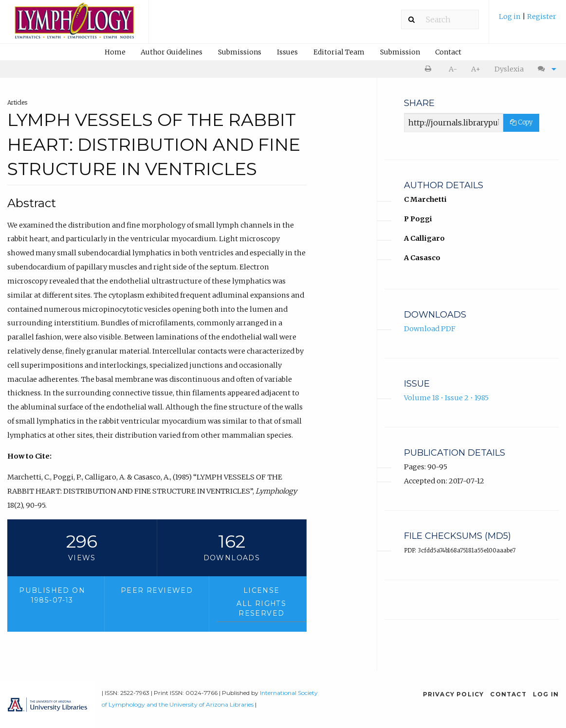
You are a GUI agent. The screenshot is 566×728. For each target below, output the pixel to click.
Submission (400, 52)
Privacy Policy (454, 694)
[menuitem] (528, 20)
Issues (287, 52)
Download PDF (430, 329)
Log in (511, 17)
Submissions (240, 52)
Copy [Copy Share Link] (521, 122)
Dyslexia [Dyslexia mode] (509, 69)
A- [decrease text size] (453, 69)
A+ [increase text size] (476, 69)
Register (542, 17)
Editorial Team (339, 52)
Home (115, 52)
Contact (448, 52)
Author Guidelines (172, 52)
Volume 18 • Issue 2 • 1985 (446, 398)
